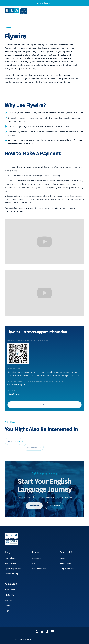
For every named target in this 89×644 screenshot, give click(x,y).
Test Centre (37, 558)
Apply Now (34, 512)
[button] (82, 11)
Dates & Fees (10, 590)
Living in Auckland (67, 568)
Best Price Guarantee (41, 126)
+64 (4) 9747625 (14, 394)
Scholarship (9, 595)
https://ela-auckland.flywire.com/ (40, 167)
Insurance (8, 600)
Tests (34, 563)
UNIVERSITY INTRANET (24, 639)
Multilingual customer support (23, 140)
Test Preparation (39, 568)
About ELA (64, 558)
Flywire (7, 605)
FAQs (7, 611)
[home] (16, 11)
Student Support (66, 563)
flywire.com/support (16, 385)
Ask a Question (44, 405)
